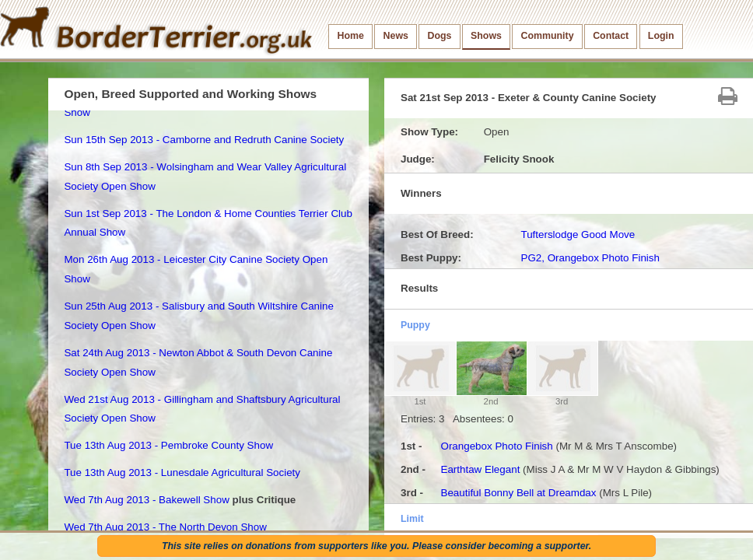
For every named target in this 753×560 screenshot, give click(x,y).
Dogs (440, 36)
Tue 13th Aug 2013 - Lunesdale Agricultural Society (182, 472)
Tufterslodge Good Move (578, 234)
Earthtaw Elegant (480, 469)
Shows (486, 36)
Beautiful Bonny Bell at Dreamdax (518, 493)
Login (661, 36)
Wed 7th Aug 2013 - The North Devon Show (165, 527)
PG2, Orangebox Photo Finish (590, 258)
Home (351, 36)
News (396, 36)
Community (548, 36)
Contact (611, 36)
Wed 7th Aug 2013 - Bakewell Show (146, 500)
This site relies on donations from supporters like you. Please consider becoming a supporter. (376, 546)
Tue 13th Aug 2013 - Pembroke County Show (168, 445)
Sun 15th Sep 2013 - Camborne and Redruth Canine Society (204, 140)
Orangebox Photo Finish (496, 446)
